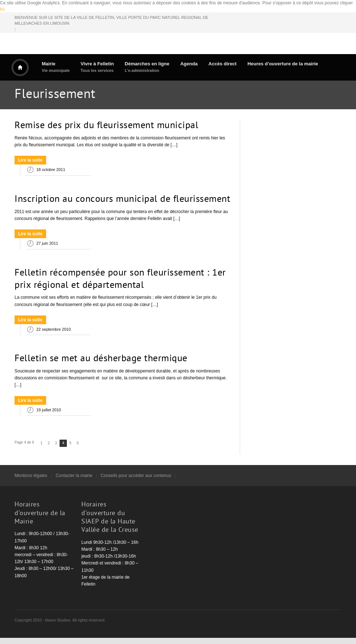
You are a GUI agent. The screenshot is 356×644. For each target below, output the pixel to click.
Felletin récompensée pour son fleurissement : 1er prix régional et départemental (120, 280)
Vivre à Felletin (97, 67)
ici (2, 9)
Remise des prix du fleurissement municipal (106, 126)
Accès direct (223, 64)
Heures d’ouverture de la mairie (283, 64)
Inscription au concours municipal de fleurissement (122, 200)
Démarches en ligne (147, 67)
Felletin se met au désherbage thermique (101, 359)
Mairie (56, 67)
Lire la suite (30, 160)
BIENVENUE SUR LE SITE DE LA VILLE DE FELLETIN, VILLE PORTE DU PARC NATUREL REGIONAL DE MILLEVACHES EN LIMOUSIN (111, 21)
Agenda (189, 64)
